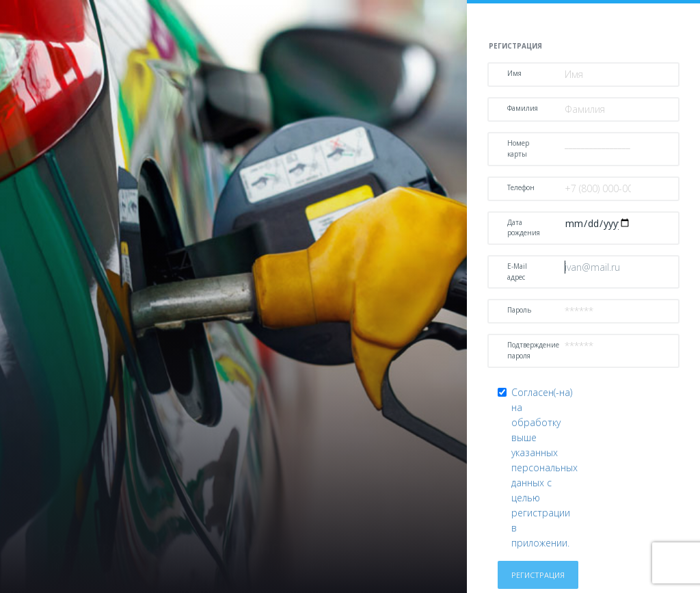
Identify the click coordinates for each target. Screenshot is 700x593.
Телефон (521, 187)
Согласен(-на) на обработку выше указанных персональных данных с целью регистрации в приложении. (544, 467)
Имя (514, 73)
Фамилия (523, 108)
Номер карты (518, 148)
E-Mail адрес (517, 272)
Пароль (519, 310)
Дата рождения (524, 228)
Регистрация (538, 575)
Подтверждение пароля (531, 350)
